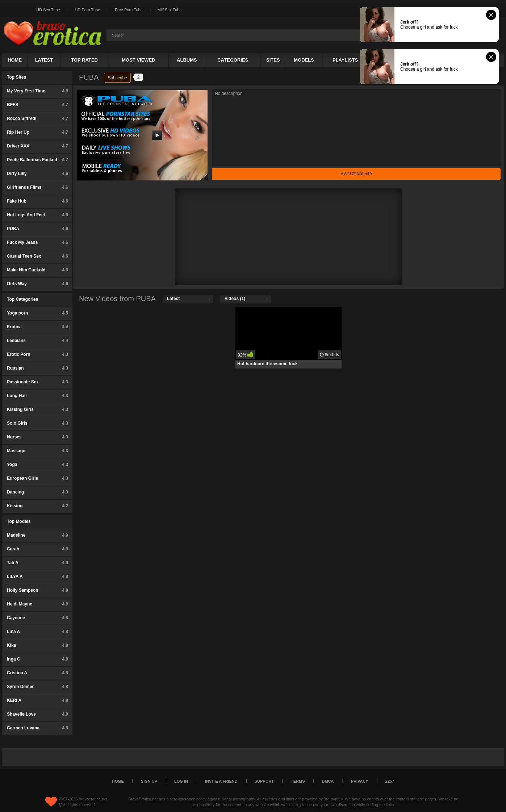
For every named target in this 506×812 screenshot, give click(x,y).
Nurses (37, 437)
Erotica (37, 327)
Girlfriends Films (37, 187)
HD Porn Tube (88, 10)
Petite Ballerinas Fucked (37, 160)
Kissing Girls (37, 409)
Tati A (37, 563)
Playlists (345, 60)
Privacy (360, 781)
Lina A (37, 632)
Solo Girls (37, 423)
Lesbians (37, 341)
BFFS (37, 105)
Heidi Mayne (37, 604)
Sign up (149, 781)
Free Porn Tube (129, 10)
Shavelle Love (37, 714)
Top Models (19, 521)
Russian (37, 368)
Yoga (37, 465)
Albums (187, 60)
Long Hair (37, 396)
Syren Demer (37, 687)
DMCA (328, 781)
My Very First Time (37, 91)
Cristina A (37, 673)
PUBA (37, 229)
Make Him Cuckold (37, 270)
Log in (181, 781)
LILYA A (37, 576)
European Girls (37, 478)
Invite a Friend (221, 781)
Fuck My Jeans (37, 242)
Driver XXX (37, 146)
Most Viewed (138, 60)
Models (304, 60)
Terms (298, 781)
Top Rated (84, 60)
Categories (233, 60)
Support (264, 781)
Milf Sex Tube (170, 10)
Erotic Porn (37, 354)
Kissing (37, 506)
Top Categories (22, 299)
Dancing (37, 492)
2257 (390, 781)
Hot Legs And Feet (37, 215)
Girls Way (37, 284)
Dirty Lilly (37, 174)
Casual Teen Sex (37, 256)
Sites (273, 60)
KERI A (37, 700)
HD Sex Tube (48, 10)
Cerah (37, 549)
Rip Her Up (37, 132)
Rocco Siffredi (37, 118)
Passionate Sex (37, 382)
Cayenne (37, 618)
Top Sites (16, 77)
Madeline (37, 535)
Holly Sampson (37, 590)
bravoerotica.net (93, 799)
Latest (44, 60)
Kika (37, 645)
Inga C (37, 659)
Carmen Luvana (37, 728)
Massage (37, 451)
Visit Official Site (356, 174)
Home (15, 60)
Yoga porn (37, 313)
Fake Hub (37, 201)
